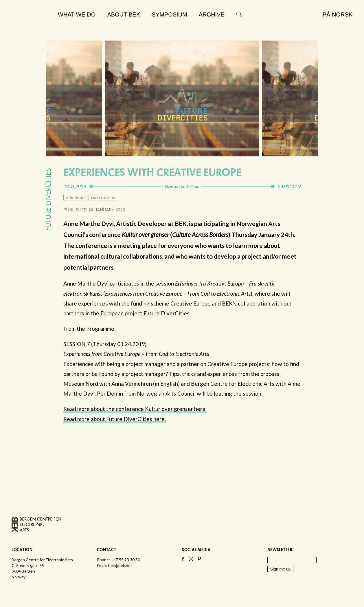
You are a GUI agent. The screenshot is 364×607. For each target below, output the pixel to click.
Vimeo (199, 561)
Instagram (191, 561)
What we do (77, 14)
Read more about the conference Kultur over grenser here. (135, 409)
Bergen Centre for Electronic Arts (32, 28)
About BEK (124, 14)
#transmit (75, 198)
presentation (103, 198)
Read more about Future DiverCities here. (115, 419)
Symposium (170, 14)
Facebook (183, 561)
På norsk (338, 14)
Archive (212, 14)
